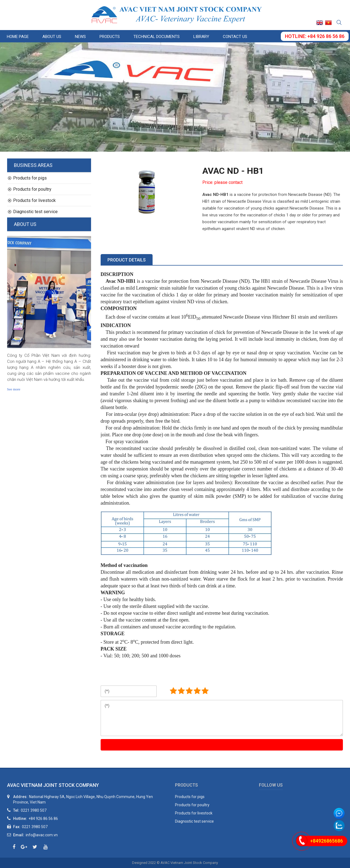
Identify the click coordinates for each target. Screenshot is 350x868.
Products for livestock (32, 200)
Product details (127, 260)
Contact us (235, 37)
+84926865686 (326, 841)
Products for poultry (30, 189)
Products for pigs (27, 178)
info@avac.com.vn (42, 835)
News (80, 37)
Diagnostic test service (33, 212)
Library (201, 37)
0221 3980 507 (34, 810)
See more (14, 389)
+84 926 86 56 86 (43, 819)
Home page (18, 37)
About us (52, 37)
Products (110, 37)
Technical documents (157, 37)
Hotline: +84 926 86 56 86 (315, 36)
